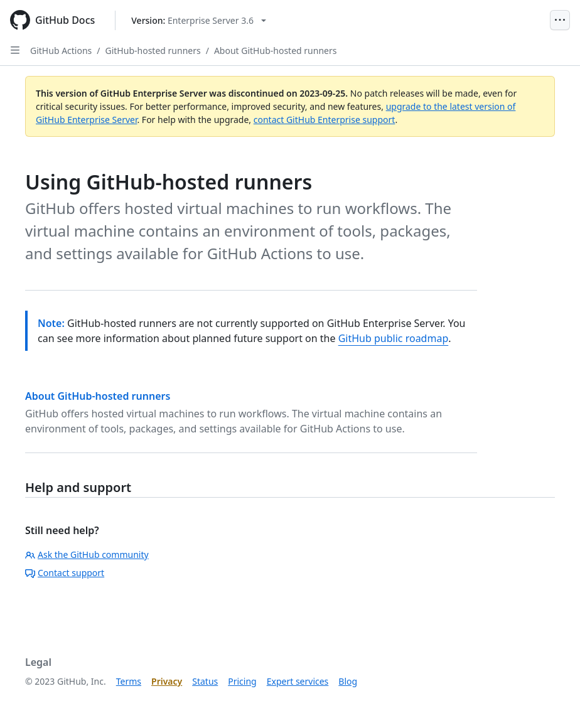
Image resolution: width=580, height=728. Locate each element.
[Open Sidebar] (15, 50)
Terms (129, 681)
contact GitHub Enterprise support (325, 120)
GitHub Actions (61, 51)
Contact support (65, 573)
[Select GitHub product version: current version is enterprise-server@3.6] (199, 20)
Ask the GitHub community (87, 554)
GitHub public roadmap (394, 338)
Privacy (167, 681)
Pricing (242, 681)
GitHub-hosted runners (153, 51)
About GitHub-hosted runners (276, 51)
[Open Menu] (560, 20)
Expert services (298, 681)
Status (205, 681)
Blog (348, 681)
